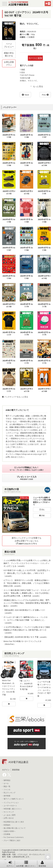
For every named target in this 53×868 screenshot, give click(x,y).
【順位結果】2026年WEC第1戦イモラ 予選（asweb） (26, 637)
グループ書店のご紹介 (12, 840)
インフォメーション (11, 803)
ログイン (10, 864)
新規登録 (42, 864)
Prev (44, 95)
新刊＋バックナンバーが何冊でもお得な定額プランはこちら (27, 541)
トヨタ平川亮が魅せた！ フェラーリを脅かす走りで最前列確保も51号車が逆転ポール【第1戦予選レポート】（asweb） (27, 630)
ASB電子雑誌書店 (18, 762)
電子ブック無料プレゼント (14, 799)
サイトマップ (9, 812)
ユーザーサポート (10, 806)
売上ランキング (9, 793)
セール (6, 783)
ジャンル (7, 790)
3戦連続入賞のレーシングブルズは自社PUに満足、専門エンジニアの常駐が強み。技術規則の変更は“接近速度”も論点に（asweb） (27, 603)
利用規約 (7, 825)
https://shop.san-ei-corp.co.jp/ (29, 454)
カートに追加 (35, 58)
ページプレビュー (9, 45)
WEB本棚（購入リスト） (13, 809)
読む (42, 509)
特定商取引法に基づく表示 (14, 822)
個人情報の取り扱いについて (15, 828)
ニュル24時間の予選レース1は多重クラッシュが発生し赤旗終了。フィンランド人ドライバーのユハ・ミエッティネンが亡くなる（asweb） (27, 563)
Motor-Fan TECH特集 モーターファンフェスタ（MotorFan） (22, 643)
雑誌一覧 (7, 786)
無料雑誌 (7, 780)
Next (27, 95)
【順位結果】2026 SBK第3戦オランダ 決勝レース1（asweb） (24, 611)
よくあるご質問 (9, 815)
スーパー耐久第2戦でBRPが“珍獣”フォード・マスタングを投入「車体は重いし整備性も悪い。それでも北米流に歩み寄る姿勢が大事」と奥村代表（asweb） (27, 593)
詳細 (42, 515)
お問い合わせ (9, 818)
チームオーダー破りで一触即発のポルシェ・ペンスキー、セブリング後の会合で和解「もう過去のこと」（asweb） (26, 620)
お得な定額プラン (9, 63)
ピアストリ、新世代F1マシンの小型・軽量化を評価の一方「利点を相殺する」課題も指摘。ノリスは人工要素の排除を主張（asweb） (26, 583)
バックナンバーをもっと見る (15, 397)
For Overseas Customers (13, 837)
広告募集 (7, 834)
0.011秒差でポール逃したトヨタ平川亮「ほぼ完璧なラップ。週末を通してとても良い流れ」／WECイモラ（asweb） (27, 573)
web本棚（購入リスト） (26, 864)
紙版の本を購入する (9, 54)
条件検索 (7, 796)
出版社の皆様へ (9, 831)
